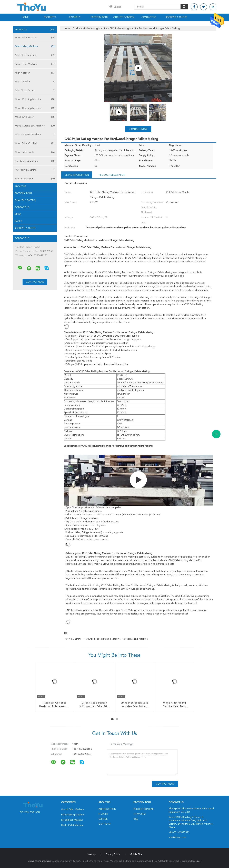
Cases (18, 221)
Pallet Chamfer (35, 82)
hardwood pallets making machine (102, 639)
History (103, 814)
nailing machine (73, 639)
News (18, 214)
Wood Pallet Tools (35, 152)
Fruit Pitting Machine (35, 170)
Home (25, 17)
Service (103, 819)
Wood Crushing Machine (35, 108)
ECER (198, 861)
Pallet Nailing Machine (35, 46)
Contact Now (138, 129)
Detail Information (77, 175)
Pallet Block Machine (35, 55)
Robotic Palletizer (35, 179)
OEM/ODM (140, 814)
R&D (136, 819)
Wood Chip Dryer (35, 117)
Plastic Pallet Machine (35, 64)
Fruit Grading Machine (35, 161)
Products (50, 17)
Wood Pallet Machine (35, 38)
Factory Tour (99, 17)
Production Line (144, 809)
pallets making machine (135, 639)
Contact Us (149, 17)
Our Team (104, 824)
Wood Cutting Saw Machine (35, 126)
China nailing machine (39, 861)
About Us (75, 17)
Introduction (107, 809)
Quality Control (124, 17)
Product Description (112, 175)
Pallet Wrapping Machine (35, 135)
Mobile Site (136, 854)
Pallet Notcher (35, 73)
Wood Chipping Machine (35, 99)
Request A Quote (176, 17)
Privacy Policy (113, 854)
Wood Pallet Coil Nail (35, 143)
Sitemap (92, 854)
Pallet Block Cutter (35, 91)
